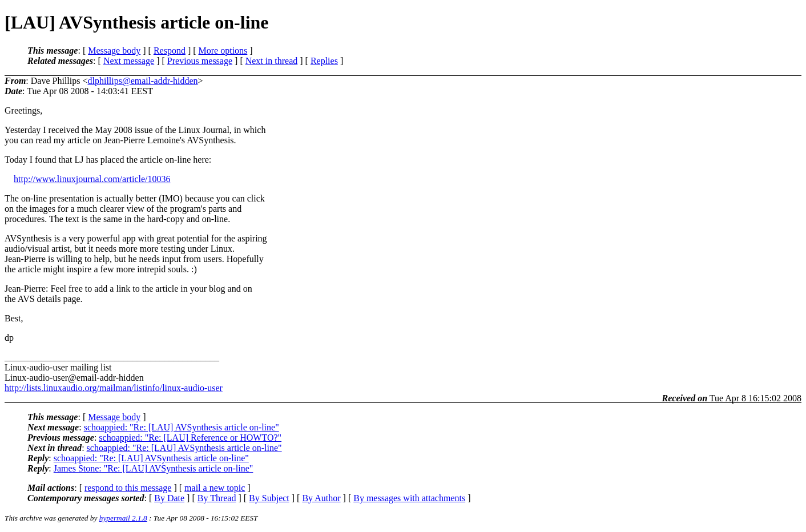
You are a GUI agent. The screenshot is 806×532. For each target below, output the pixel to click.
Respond (170, 51)
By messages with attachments (409, 498)
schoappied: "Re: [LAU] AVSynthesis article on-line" (182, 427)
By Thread (217, 498)
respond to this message (128, 488)
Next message (129, 61)
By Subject (269, 498)
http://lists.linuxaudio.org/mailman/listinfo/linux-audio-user (114, 388)
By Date (169, 498)
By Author (321, 498)
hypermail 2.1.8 (123, 518)
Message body (114, 51)
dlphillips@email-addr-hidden (142, 81)
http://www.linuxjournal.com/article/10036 (92, 179)
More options (223, 51)
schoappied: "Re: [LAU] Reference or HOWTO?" (190, 438)
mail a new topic (215, 488)
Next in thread (272, 61)
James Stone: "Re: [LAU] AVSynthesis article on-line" (154, 468)
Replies (324, 61)
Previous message (200, 61)
